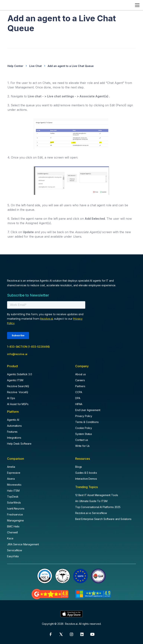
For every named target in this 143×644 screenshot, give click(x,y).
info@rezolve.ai (17, 354)
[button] (136, 5)
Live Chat (35, 66)
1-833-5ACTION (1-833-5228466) (28, 347)
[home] (12, 5)
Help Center (15, 66)
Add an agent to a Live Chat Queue (71, 66)
